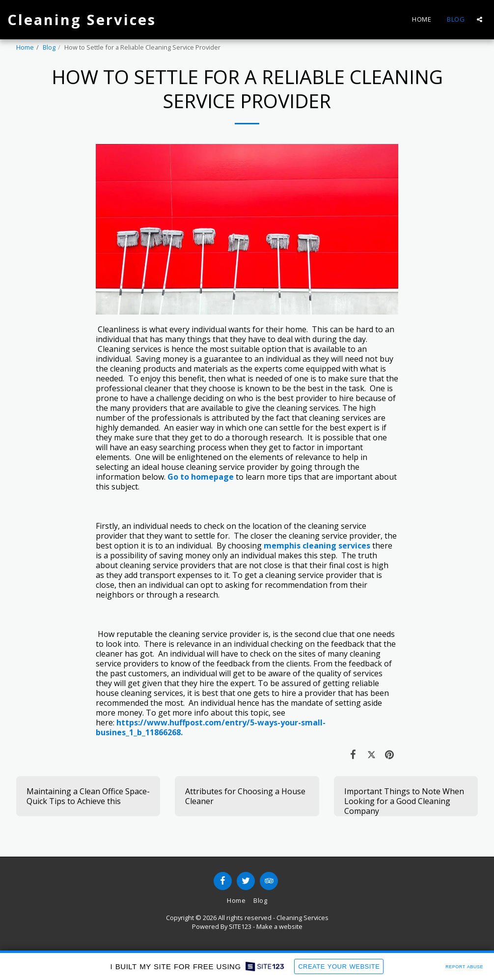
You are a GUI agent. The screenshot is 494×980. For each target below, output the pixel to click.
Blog (49, 47)
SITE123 (240, 926)
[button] (480, 19)
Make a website (279, 926)
